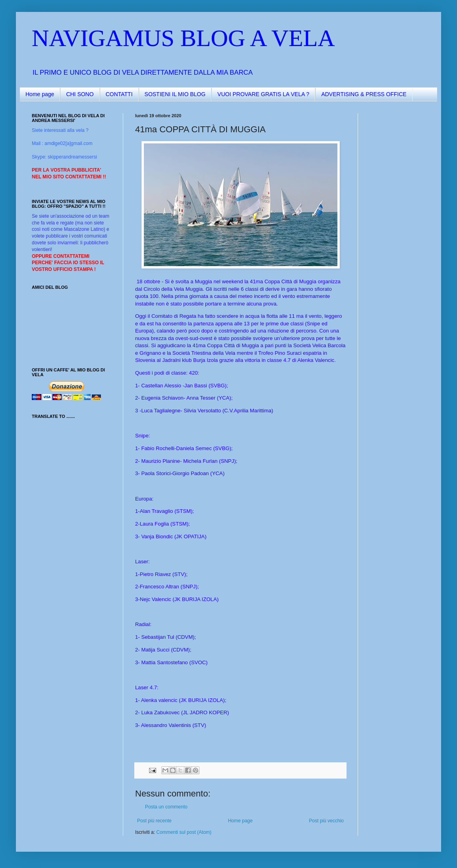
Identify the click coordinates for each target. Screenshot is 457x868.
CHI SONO (80, 94)
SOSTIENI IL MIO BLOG (175, 94)
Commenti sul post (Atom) (184, 832)
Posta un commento (166, 807)
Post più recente (154, 821)
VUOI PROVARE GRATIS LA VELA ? (263, 94)
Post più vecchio (326, 821)
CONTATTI (119, 94)
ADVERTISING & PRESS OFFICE (364, 94)
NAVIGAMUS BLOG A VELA (183, 38)
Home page (40, 94)
